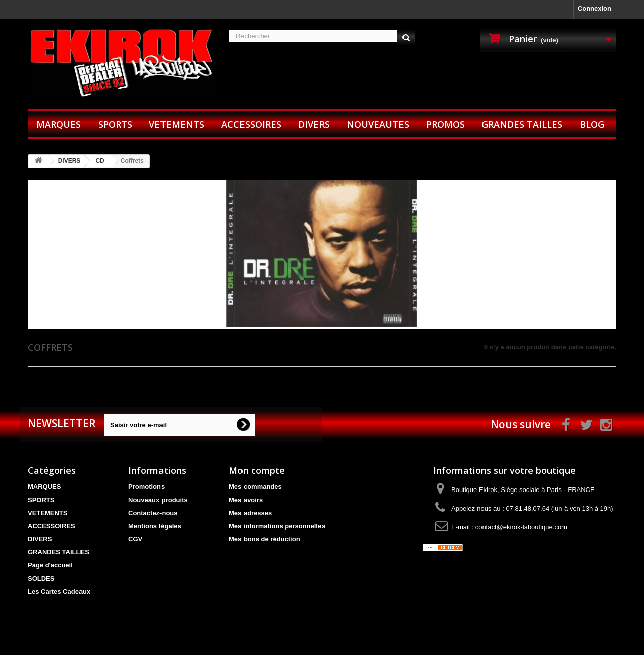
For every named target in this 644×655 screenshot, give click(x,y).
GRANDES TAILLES (522, 124)
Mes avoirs (246, 500)
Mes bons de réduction (265, 539)
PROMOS (446, 124)
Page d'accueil (50, 565)
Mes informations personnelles (277, 526)
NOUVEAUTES (378, 124)
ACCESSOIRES (251, 124)
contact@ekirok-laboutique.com (521, 527)
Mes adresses (250, 513)
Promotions (146, 487)
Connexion (594, 8)
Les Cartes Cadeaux (59, 591)
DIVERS (314, 124)
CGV (135, 539)
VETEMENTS (177, 124)
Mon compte (257, 470)
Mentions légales (155, 526)
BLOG (592, 124)
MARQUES (59, 124)
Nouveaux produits (158, 500)
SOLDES (41, 578)
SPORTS (115, 124)
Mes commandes (255, 487)
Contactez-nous (153, 513)
